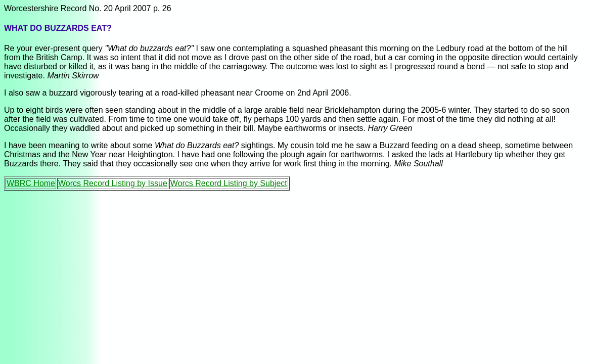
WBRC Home (31, 183)
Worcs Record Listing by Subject (229, 183)
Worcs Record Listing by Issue (113, 183)
